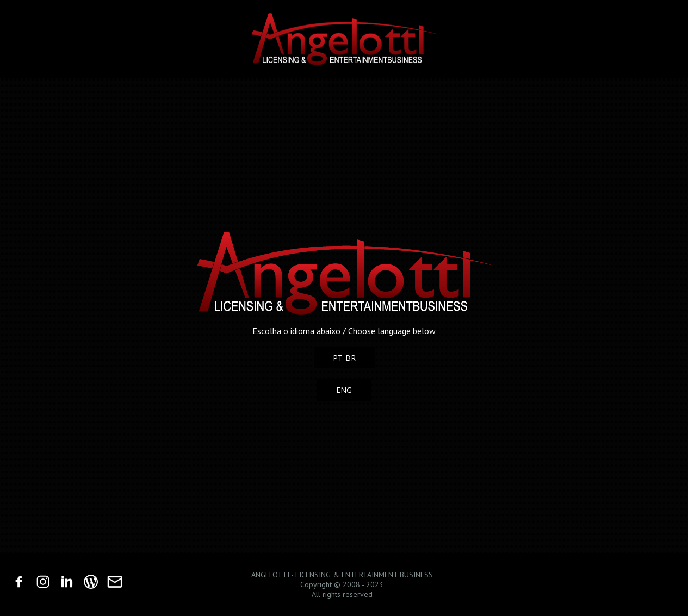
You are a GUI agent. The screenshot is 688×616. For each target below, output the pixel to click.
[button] (344, 358)
